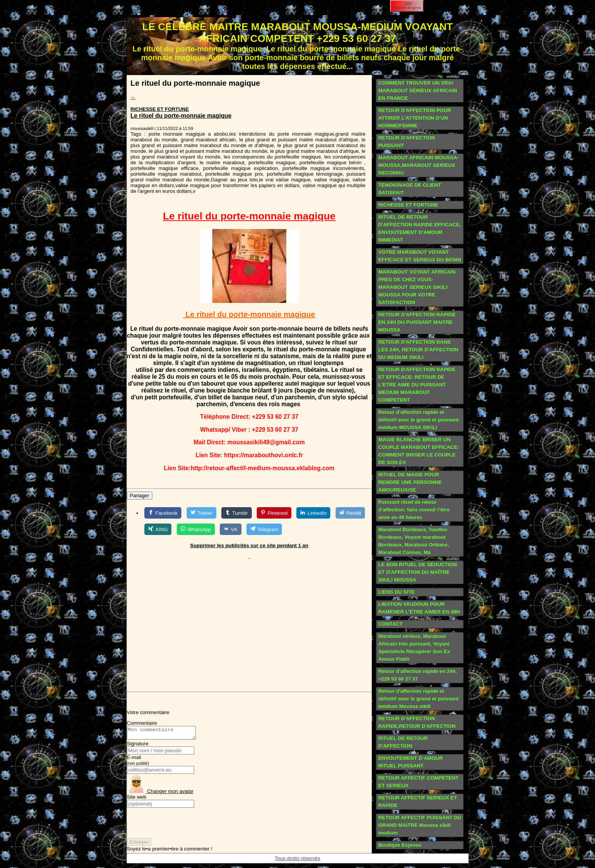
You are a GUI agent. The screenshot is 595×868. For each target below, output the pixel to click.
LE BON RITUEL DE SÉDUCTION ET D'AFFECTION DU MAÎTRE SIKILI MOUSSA (417, 572)
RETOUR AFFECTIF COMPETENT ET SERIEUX (418, 782)
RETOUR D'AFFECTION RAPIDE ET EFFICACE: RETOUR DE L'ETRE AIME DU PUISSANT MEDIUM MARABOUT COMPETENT (417, 385)
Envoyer (139, 844)
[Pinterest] (274, 513)
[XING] (158, 529)
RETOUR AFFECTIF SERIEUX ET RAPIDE (418, 802)
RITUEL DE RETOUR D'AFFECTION (403, 742)
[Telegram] (264, 529)
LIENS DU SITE (397, 592)
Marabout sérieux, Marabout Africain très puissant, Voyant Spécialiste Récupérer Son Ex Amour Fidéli (414, 648)
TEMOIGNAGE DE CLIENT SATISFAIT (410, 189)
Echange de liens (28, 10)
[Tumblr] (237, 513)
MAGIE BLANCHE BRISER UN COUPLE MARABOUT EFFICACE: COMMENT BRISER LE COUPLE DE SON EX (419, 451)
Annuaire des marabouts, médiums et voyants (106, 10)
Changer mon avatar (160, 794)
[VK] (230, 529)
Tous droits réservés (297, 859)
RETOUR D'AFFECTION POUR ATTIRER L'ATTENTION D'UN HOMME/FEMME (415, 118)
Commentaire (142, 723)
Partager (140, 496)
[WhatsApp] (196, 529)
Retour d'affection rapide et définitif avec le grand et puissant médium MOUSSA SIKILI (418, 420)
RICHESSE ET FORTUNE (160, 109)
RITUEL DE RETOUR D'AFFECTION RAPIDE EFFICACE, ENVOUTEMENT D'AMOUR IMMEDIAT (420, 228)
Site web (137, 799)
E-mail (138, 762)
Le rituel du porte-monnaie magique (181, 116)
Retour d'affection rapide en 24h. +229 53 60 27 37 (418, 675)
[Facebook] (163, 513)
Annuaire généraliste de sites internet (336, 10)
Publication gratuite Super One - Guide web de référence (226, 10)
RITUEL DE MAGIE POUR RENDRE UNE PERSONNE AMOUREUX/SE (410, 482)
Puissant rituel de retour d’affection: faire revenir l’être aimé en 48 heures (414, 510)
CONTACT (390, 624)
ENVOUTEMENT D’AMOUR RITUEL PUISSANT (411, 762)
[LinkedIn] (313, 513)
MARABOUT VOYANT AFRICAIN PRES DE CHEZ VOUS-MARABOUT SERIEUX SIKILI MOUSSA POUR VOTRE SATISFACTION (417, 287)
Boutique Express (400, 845)
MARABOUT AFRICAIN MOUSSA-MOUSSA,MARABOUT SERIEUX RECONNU (418, 165)
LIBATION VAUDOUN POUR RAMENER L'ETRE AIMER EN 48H (419, 608)
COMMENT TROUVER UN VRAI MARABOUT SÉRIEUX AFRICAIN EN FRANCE (418, 90)
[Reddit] (350, 513)
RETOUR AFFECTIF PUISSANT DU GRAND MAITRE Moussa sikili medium (420, 825)
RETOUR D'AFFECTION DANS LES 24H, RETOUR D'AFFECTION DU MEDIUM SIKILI (418, 350)
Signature (138, 746)
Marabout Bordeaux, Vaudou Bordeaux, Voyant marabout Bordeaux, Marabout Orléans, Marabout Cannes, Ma (414, 541)
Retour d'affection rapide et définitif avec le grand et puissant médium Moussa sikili (418, 699)
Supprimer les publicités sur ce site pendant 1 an (249, 545)
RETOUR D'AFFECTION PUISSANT (407, 142)
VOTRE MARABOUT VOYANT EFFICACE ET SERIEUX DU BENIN (420, 256)
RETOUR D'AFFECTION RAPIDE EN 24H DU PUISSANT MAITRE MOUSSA (417, 322)
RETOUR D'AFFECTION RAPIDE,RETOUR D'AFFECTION (417, 722)
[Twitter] (202, 513)
